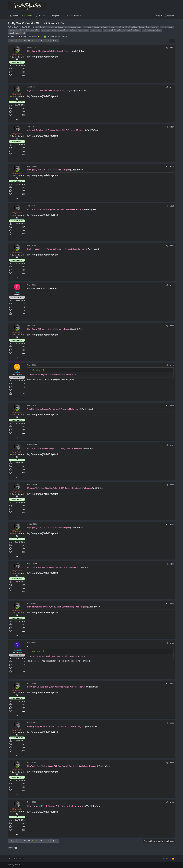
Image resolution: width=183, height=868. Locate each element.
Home (165, 858)
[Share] (167, 48)
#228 (172, 326)
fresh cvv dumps (152, 27)
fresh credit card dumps (135, 27)
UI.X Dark (18, 858)
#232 (172, 485)
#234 (172, 564)
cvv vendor (88, 27)
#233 (172, 524)
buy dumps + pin (61, 27)
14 (41, 41)
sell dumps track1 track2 (79, 30)
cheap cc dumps (75, 27)
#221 (172, 48)
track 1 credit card (134, 30)
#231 (172, 445)
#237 (172, 684)
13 (37, 41)
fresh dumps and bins (31, 30)
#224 (172, 166)
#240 (172, 802)
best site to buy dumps (44, 27)
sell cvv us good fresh (60, 30)
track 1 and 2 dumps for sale (114, 30)
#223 (172, 127)
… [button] (21, 41)
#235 (172, 604)
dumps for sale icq (117, 27)
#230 (172, 406)
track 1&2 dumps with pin (152, 30)
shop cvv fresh (96, 30)
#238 (172, 723)
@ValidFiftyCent (78, 51)
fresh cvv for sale (167, 27)
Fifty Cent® (14, 27)
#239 (172, 763)
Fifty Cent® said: (36, 370)
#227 (172, 285)
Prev (13, 41)
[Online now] (17, 52)
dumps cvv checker (101, 27)
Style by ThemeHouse (16, 865)
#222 (172, 87)
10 (25, 41)
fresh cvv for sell (15, 30)
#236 (172, 643)
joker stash (46, 30)
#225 (172, 206)
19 (48, 41)
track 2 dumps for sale (17, 33)
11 (29, 41)
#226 (172, 246)
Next (54, 41)
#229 (172, 365)
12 (33, 41)
